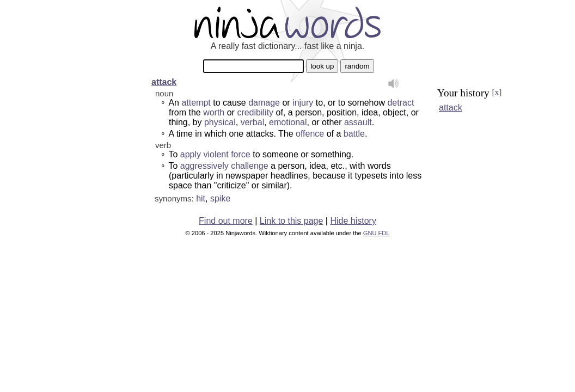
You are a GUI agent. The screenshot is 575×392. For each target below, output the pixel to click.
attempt (196, 103)
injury (303, 103)
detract (400, 103)
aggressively (204, 166)
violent (216, 154)
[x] (497, 92)
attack (164, 82)
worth (214, 112)
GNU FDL (377, 233)
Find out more (226, 221)
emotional (288, 122)
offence (310, 134)
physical (220, 122)
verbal (253, 122)
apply (191, 154)
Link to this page (292, 221)
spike (220, 198)
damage (264, 103)
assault (358, 122)
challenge (250, 166)
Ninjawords (287, 22)
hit (201, 198)
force (241, 154)
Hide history (353, 221)
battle (354, 134)
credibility (255, 112)
